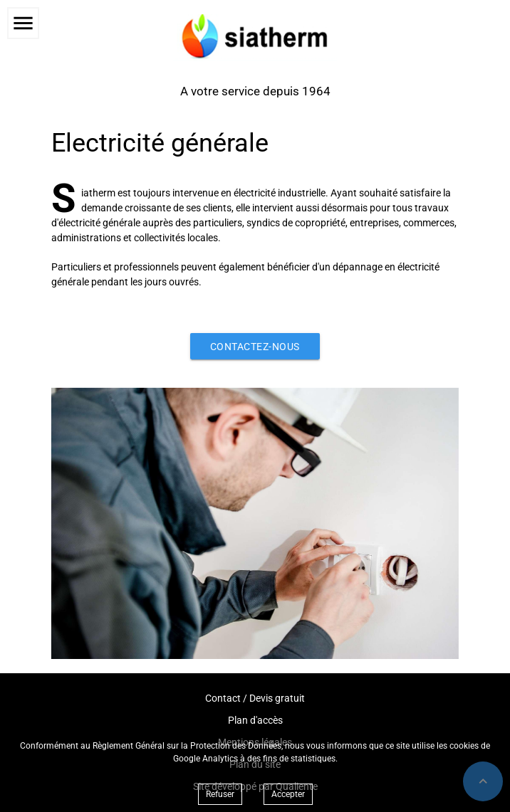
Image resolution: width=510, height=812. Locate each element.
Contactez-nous (255, 347)
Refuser (220, 794)
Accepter (288, 794)
